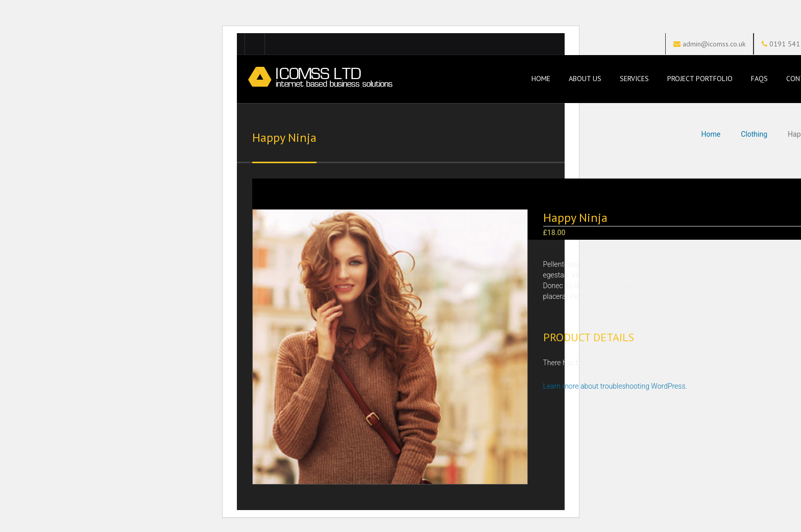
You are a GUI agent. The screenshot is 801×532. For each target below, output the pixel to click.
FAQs (759, 79)
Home (540, 79)
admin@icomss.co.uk (714, 44)
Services (634, 79)
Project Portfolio (700, 79)
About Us (585, 79)
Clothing (754, 134)
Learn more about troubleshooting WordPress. (615, 386)
